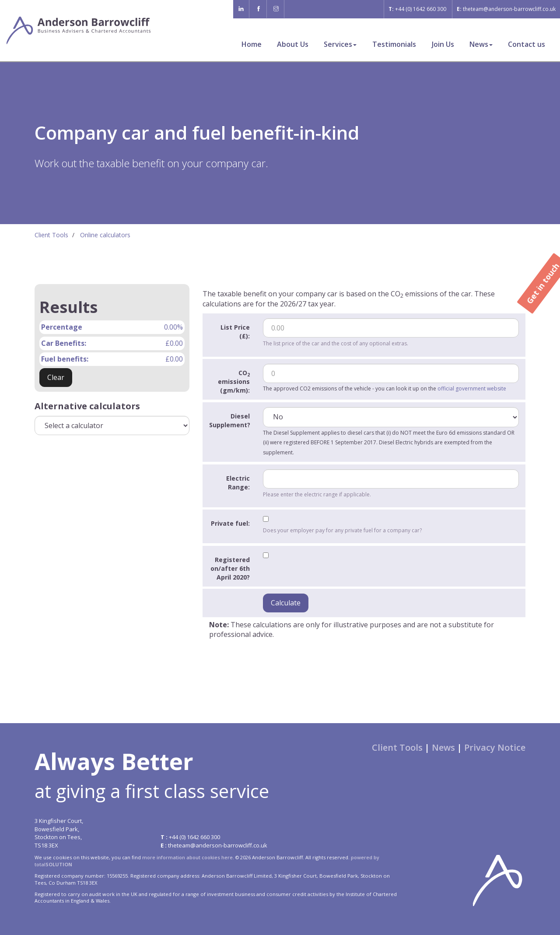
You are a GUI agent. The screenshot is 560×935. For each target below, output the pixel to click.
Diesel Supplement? (230, 420)
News (481, 44)
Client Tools (51, 235)
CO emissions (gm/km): (234, 381)
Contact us (527, 44)
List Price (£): (235, 332)
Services (340, 44)
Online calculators (105, 235)
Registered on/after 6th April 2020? (230, 568)
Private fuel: (230, 523)
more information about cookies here (187, 857)
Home (252, 44)
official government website (472, 388)
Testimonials (394, 44)
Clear (56, 377)
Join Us (443, 44)
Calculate (286, 603)
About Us (293, 44)
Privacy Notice (495, 747)
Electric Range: (238, 483)
